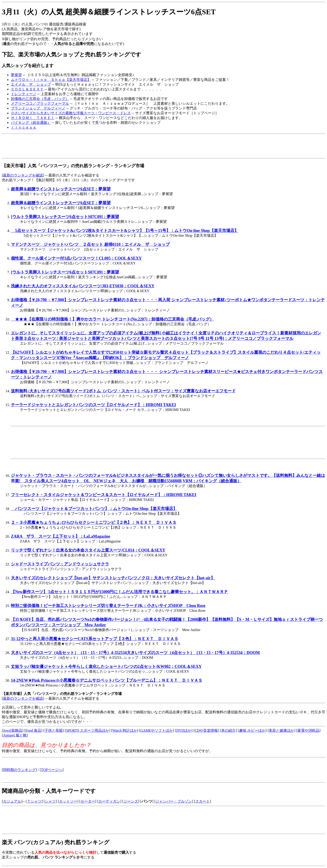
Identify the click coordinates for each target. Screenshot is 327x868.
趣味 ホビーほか (252, 730)
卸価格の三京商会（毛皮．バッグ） (40, 99)
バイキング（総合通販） (31, 123)
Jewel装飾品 (12, 730)
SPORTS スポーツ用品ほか (88, 730)
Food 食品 (33, 730)
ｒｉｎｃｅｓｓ (24, 127)
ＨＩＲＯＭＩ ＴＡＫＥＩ (33, 118)
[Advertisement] (84, 146)
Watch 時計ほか (125, 730)
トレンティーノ (24, 94)
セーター (88, 801)
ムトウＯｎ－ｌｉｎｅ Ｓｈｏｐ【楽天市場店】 (51, 80)
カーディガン (109, 801)
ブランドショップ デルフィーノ (38, 108)
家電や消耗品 (308, 730)
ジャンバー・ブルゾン (174, 801)
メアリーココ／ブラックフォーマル (40, 103)
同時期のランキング (19, 770)
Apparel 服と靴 (15, 735)
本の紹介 (228, 730)
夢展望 (16, 75)
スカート (203, 801)
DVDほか (184, 730)
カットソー (68, 801)
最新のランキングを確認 (23, 175)
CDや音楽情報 (206, 730)
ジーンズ (131, 801)
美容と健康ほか (281, 730)
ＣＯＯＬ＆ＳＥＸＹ (27, 89)
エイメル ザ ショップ (31, 84)
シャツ (50, 801)
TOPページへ (52, 770)
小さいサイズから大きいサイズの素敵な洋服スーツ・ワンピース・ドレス (71, 113)
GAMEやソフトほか (157, 730)
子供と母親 (54, 730)
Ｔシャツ (34, 801)
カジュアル (12, 801)
